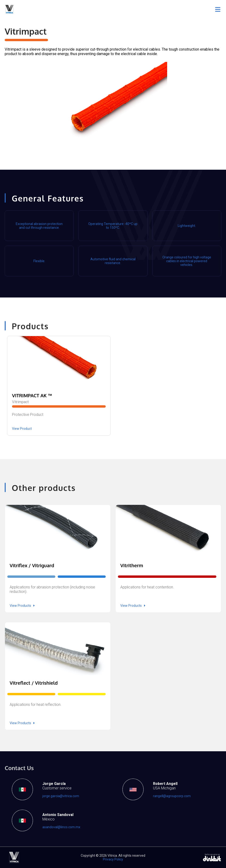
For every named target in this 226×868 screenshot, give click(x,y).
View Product (22, 429)
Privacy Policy (113, 859)
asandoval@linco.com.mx (61, 827)
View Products (22, 606)
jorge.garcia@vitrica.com (61, 796)
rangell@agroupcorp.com (172, 796)
